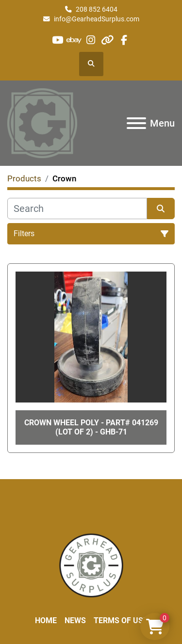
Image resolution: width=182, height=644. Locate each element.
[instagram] (91, 40)
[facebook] (124, 40)
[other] (108, 40)
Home (46, 620)
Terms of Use (121, 620)
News (75, 620)
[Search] (77, 209)
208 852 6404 (97, 9)
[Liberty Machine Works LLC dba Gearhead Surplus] (91, 565)
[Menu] (136, 123)
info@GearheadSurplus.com (97, 19)
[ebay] (74, 40)
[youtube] (58, 40)
